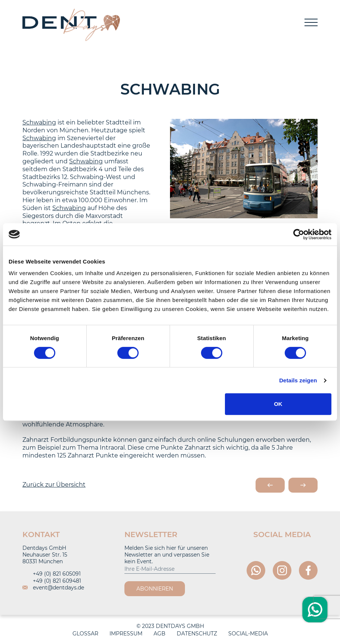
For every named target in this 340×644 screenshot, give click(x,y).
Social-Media (248, 634)
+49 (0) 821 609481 (52, 581)
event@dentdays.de (53, 588)
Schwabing (39, 122)
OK (278, 404)
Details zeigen (298, 380)
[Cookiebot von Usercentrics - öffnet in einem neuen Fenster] (299, 234)
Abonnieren (155, 589)
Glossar (85, 634)
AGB (160, 634)
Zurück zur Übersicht (54, 485)
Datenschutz (197, 634)
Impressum (126, 634)
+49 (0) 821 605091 (52, 574)
